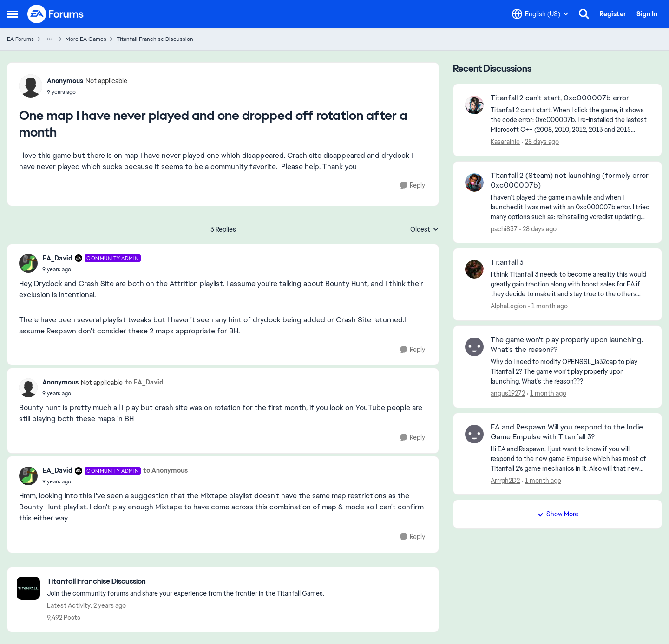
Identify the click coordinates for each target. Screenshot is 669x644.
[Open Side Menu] (13, 14)
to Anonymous (165, 470)
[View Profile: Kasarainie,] (474, 105)
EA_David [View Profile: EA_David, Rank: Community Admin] (57, 258)
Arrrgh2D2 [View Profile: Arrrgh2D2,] (505, 480)
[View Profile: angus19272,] (474, 347)
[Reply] (413, 185)
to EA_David (144, 382)
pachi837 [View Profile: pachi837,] (504, 228)
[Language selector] (540, 14)
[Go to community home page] (56, 14)
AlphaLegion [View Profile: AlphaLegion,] (508, 306)
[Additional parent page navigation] (50, 39)
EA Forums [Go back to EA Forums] (20, 39)
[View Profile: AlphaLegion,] (474, 269)
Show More (557, 514)
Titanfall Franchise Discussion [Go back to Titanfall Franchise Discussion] (155, 39)
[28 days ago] (540, 142)
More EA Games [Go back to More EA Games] (86, 39)
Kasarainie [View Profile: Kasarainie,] (505, 142)
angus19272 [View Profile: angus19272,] (508, 393)
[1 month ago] (548, 306)
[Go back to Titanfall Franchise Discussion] (186, 582)
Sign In (647, 14)
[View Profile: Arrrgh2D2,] (474, 434)
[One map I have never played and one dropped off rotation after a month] (92, 269)
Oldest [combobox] (425, 230)
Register (613, 14)
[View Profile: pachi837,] (474, 182)
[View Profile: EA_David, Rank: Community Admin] (28, 263)
